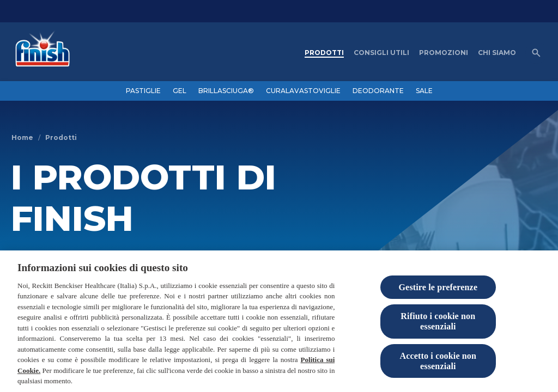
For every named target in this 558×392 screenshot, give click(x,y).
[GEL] (180, 91)
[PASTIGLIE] (143, 91)
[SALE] (424, 91)
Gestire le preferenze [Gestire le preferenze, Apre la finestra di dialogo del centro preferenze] (438, 289)
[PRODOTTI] (324, 53)
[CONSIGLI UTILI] (381, 53)
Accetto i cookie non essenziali (438, 362)
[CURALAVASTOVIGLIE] (303, 91)
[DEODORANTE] (378, 91)
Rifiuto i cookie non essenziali (438, 323)
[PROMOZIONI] (444, 53)
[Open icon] (536, 53)
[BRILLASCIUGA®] (226, 91)
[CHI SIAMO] (497, 53)
